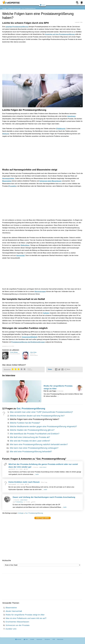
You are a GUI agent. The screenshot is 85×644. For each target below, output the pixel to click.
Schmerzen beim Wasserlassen (50, 181)
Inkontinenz (71, 116)
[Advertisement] (31, 53)
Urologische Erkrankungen (14, 9)
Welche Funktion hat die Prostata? (25, 423)
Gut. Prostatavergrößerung (29, 9)
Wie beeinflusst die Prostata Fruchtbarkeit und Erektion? (35, 434)
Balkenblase (25, 245)
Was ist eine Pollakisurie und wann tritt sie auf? (26, 618)
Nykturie (6, 134)
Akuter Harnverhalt (14, 611)
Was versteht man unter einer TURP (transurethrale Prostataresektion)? (41, 412)
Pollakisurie (61, 129)
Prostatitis (12, 186)
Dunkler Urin (11, 629)
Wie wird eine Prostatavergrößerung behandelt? (31, 452)
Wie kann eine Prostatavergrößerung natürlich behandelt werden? (39, 444)
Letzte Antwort (43, 467)
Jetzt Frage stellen (42, 518)
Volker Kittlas (33, 352)
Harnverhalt (20, 255)
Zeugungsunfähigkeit (29, 337)
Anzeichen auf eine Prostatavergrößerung (60, 34)
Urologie (4, 9)
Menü (42, 5)
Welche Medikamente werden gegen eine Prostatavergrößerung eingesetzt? (43, 426)
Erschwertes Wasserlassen (17, 622)
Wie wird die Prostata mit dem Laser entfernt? (30, 441)
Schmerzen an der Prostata (18, 625)
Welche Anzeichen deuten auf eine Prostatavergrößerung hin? (37, 416)
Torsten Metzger (14, 352)
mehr (37, 474)
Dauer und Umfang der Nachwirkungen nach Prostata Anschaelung (44, 497)
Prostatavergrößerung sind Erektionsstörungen (28, 342)
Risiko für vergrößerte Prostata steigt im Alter (25, 615)
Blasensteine (7, 181)
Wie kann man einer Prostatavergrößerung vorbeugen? (34, 448)
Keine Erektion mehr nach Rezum (24, 482)
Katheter (46, 313)
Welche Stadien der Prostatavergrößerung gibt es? (32, 430)
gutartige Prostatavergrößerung (17, 27)
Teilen (50, 369)
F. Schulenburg (19, 502)
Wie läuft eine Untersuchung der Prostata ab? (30, 437)
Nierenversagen (40, 291)
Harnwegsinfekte (8, 178)
